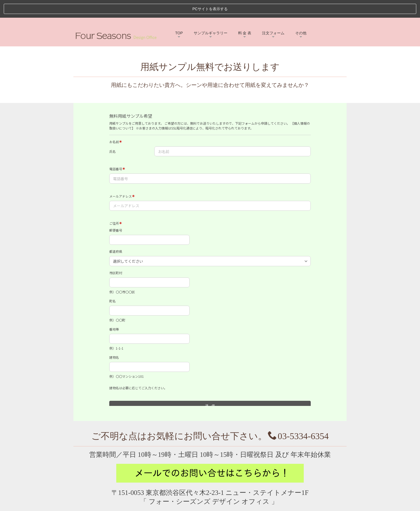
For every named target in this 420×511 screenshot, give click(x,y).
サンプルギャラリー (211, 15)
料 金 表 (245, 15)
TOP (179, 15)
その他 (301, 15)
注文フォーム (273, 15)
